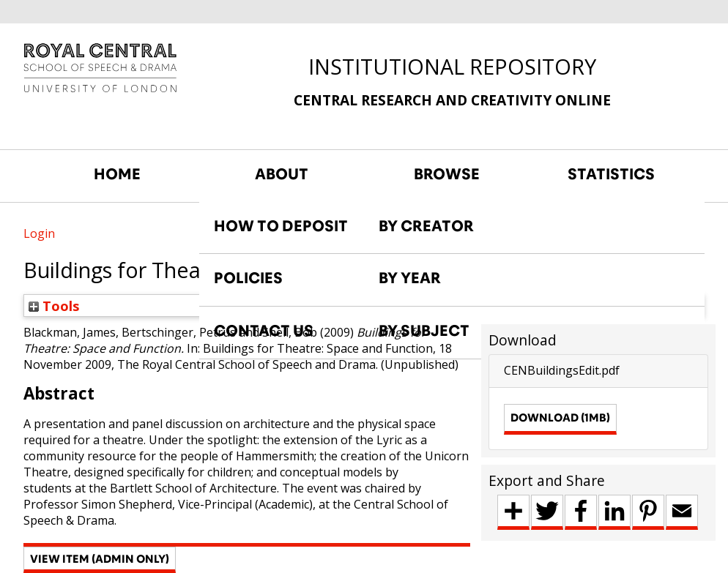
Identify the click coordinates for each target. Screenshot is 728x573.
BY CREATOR (426, 226)
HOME (117, 174)
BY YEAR (410, 278)
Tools (54, 306)
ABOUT (282, 174)
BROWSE (447, 174)
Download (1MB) (560, 417)
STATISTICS (611, 174)
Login (39, 233)
